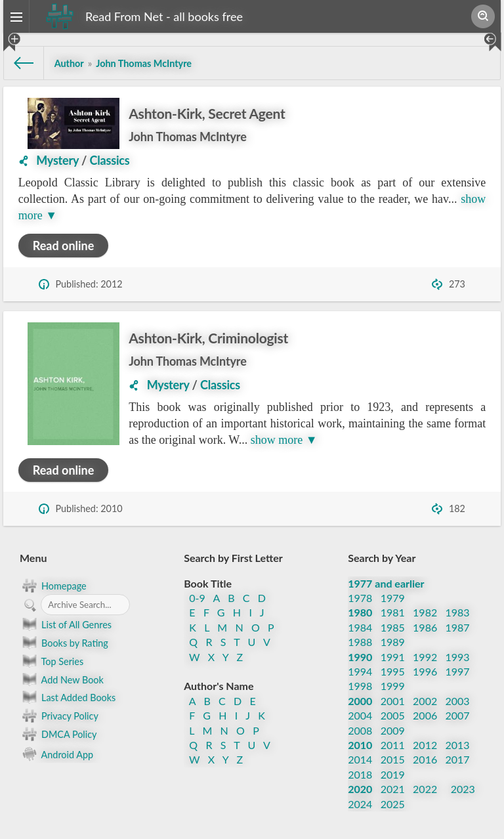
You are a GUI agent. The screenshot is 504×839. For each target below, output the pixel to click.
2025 (393, 804)
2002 (425, 701)
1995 (393, 671)
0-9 (197, 598)
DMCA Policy (58, 734)
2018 (360, 774)
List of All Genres (66, 624)
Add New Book (62, 679)
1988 (360, 642)
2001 (393, 701)
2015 (393, 759)
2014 (360, 759)
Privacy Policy (59, 716)
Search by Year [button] (382, 558)
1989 (393, 642)
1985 (393, 627)
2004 (360, 715)
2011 (393, 745)
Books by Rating (64, 643)
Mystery (57, 160)
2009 (393, 730)
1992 (425, 657)
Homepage (53, 586)
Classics (110, 160)
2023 (463, 789)
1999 (393, 686)
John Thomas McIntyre (187, 137)
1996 (425, 671)
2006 (425, 715)
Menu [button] (33, 558)
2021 (393, 789)
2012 (425, 745)
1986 (425, 627)
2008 (360, 730)
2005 (393, 715)
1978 (360, 598)
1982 (425, 612)
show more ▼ (284, 440)
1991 (393, 657)
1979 (393, 598)
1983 (458, 612)
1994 (360, 671)
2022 (425, 789)
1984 (360, 627)
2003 (458, 701)
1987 (458, 627)
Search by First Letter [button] (233, 558)
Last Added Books (68, 697)
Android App (56, 753)
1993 (458, 657)
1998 (360, 686)
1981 (393, 612)
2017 (458, 759)
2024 (360, 804)
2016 (425, 759)
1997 (458, 671)
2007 (458, 715)
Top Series (52, 661)
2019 (393, 774)
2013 (458, 745)
